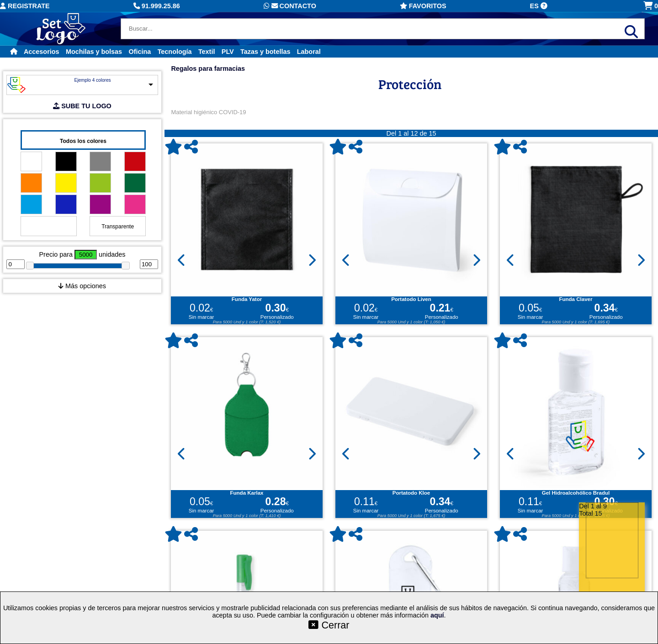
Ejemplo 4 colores (92, 80)
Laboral (309, 52)
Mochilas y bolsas (94, 52)
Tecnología (175, 52)
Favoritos (423, 6)
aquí (437, 615)
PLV (228, 52)
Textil (207, 52)
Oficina (140, 52)
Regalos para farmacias (208, 69)
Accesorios (42, 52)
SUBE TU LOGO (82, 106)
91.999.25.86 (157, 6)
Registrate (25, 6)
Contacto (290, 6)
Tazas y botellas (265, 52)
